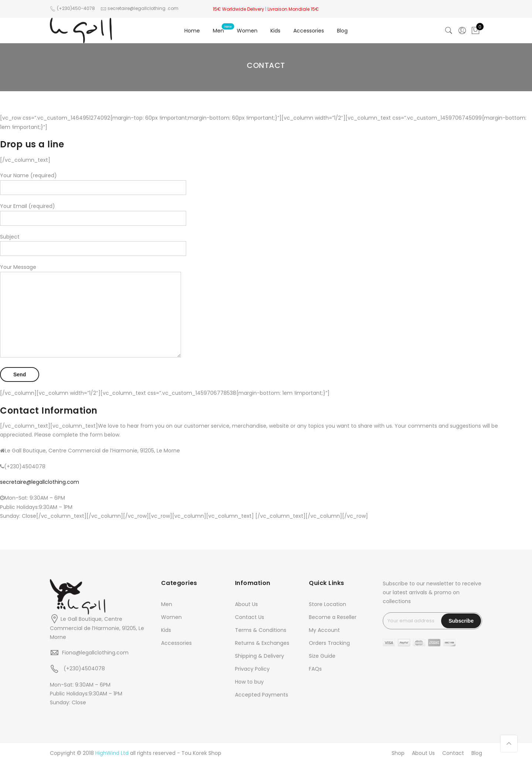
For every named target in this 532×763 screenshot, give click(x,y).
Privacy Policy (252, 669)
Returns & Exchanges (262, 643)
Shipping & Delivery (260, 656)
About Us (246, 604)
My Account (324, 630)
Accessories (309, 31)
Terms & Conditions (261, 630)
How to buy (249, 682)
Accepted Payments (262, 695)
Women (247, 31)
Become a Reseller (333, 617)
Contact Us (250, 617)
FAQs (315, 669)
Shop (398, 753)
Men (218, 31)
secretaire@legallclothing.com (40, 482)
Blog (342, 31)
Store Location (328, 604)
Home (192, 31)
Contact (453, 753)
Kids (275, 31)
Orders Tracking (329, 643)
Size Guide (322, 656)
